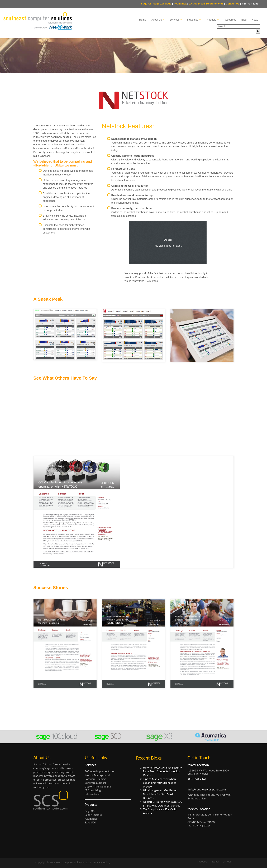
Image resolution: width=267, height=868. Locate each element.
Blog (244, 20)
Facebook (203, 862)
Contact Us (233, 4)
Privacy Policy (102, 862)
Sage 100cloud (162, 4)
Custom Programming (98, 786)
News (255, 20)
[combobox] (239, 26)
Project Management (97, 775)
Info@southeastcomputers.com (207, 789)
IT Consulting (93, 790)
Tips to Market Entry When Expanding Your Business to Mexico (160, 783)
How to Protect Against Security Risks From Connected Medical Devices (162, 771)
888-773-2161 (250, 4)
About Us (158, 20)
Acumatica (180, 4)
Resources (230, 20)
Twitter (215, 862)
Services (176, 20)
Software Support (95, 783)
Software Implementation (100, 771)
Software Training (95, 779)
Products (212, 20)
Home (143, 20)
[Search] (258, 31)
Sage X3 (146, 4)
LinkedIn (228, 862)
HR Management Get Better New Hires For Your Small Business (160, 794)
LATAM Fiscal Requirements (206, 4)
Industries (194, 20)
